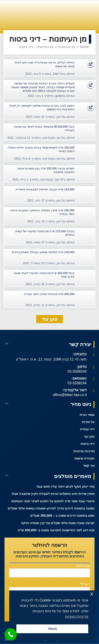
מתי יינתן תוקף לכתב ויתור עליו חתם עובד (65, 487)
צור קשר (89, 466)
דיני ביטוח (88, 444)
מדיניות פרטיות (84, 451)
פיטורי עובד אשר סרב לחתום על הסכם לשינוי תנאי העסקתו (53, 501)
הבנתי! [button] (52, 629)
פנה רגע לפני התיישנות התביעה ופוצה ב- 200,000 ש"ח (56, 530)
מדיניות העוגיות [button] (77, 616)
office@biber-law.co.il (70, 395)
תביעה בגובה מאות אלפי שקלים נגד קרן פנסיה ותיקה (58, 523)
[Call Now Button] (11, 634)
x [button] (92, 594)
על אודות (88, 422)
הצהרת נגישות (85, 458)
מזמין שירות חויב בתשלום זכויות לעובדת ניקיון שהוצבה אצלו (53, 494)
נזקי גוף (89, 437)
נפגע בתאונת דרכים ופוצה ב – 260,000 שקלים (62, 516)
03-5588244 (77, 371)
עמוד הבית (87, 415)
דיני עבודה (87, 429)
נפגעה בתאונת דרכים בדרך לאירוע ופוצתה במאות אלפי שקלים (51, 508)
